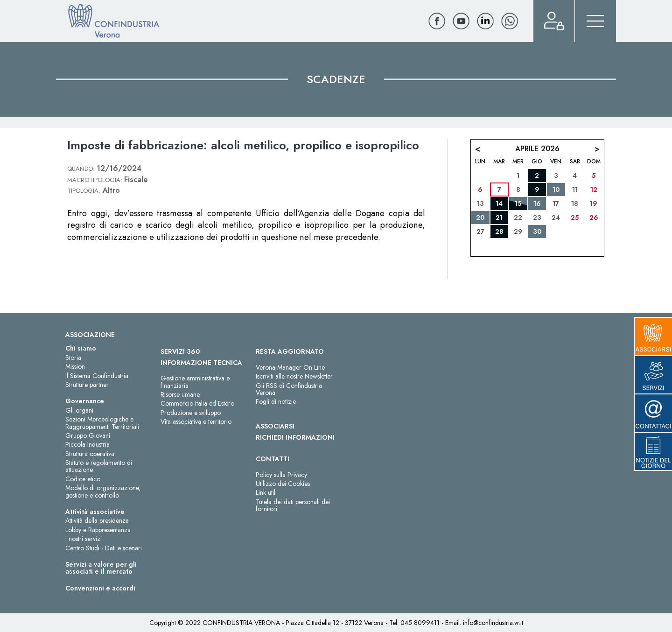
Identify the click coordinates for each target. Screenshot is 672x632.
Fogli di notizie (276, 401)
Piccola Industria (87, 444)
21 (499, 218)
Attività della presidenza (97, 520)
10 (556, 190)
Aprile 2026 (537, 149)
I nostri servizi (84, 539)
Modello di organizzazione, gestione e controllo (103, 491)
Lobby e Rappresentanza (98, 530)
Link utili (266, 492)
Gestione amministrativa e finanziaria (195, 382)
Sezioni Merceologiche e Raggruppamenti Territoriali (102, 423)
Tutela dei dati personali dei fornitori (293, 505)
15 (518, 204)
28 (499, 232)
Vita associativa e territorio (196, 421)
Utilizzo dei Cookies (283, 484)
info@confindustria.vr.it (493, 623)
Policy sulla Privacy (281, 475)
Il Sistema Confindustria (97, 376)
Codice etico (83, 479)
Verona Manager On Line (290, 367)
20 (480, 218)
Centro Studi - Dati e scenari (104, 548)
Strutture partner (87, 385)
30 (537, 232)
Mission (75, 366)
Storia (73, 358)
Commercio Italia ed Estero (197, 403)
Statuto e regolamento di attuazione (99, 466)
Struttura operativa (90, 454)
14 (499, 204)
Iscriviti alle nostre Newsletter (294, 376)
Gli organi (79, 410)
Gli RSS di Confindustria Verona (289, 389)
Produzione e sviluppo (191, 413)
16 (537, 204)
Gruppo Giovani (88, 435)
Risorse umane (180, 394)
